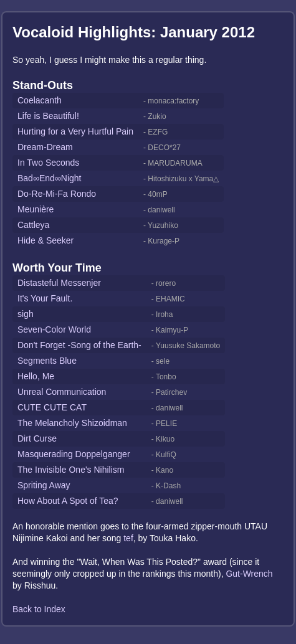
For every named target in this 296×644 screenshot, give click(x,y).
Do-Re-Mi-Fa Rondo (57, 194)
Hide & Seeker (45, 240)
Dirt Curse (37, 438)
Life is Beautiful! (48, 116)
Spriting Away (44, 485)
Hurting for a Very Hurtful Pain (75, 131)
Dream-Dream (45, 147)
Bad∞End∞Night (49, 178)
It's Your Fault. (45, 298)
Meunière (36, 209)
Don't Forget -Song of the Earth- (79, 345)
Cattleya (33, 225)
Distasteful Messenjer (59, 283)
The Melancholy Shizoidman (72, 423)
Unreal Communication (62, 392)
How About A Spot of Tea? (68, 501)
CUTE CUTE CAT (52, 407)
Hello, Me (36, 376)
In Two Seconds (48, 163)
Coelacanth (40, 100)
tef (128, 538)
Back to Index (39, 609)
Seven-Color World (54, 329)
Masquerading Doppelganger (74, 454)
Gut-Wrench (249, 574)
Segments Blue (47, 361)
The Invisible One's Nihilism (71, 470)
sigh (26, 314)
